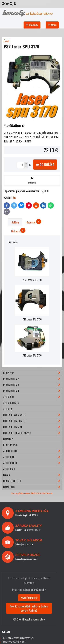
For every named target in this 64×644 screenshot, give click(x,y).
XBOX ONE (8, 409)
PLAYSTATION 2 (33, 379)
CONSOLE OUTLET (33, 481)
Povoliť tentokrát (29, 598)
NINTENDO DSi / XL (33, 427)
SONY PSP (33, 373)
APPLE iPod (33, 457)
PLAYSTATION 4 (33, 391)
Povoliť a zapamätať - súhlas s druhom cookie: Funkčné (29, 608)
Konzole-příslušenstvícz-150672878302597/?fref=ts (32, 493)
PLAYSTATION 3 (33, 385)
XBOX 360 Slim (11, 403)
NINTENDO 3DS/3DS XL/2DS (33, 433)
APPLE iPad (9, 469)
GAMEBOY (8, 439)
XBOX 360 (33, 397)
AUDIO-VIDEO (33, 451)
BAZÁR (33, 475)
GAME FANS (33, 487)
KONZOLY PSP (10, 445)
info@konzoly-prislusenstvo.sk (21, 638)
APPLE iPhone (33, 463)
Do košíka (45, 165)
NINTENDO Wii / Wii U (33, 415)
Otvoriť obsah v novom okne (29, 619)
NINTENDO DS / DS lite (33, 421)
